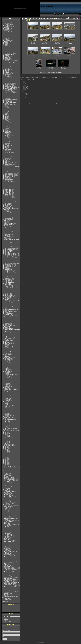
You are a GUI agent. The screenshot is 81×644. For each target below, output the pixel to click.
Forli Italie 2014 (8, 218)
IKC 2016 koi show (8, 542)
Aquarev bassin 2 (8, 190)
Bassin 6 (7, 48)
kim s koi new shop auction (10, 579)
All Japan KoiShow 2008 (9, 467)
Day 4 (6, 436)
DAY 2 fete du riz (8, 245)
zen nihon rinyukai (9, 338)
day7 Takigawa (8, 286)
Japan (5, 242)
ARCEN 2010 (7, 475)
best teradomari (8, 299)
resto (6, 39)
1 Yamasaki (8, 394)
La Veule (6, 545)
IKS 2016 (6, 539)
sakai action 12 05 (9, 78)
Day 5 (6, 429)
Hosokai (6, 345)
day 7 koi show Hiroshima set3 (11, 263)
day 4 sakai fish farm (9, 289)
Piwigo (43, 643)
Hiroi (6, 304)
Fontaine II (8, 132)
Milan (5, 222)
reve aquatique (8, 40)
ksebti (6, 126)
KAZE (6, 346)
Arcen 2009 (7, 474)
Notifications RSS (7, 622)
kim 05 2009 (7, 69)
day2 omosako (8, 281)
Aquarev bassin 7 (8, 196)
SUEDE (6, 154)
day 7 (6, 419)
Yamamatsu (8, 386)
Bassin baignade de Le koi (10, 208)
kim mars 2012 (7, 564)
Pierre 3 (6, 161)
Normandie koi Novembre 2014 (11, 586)
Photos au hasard (7, 608)
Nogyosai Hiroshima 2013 (10, 426)
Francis (6, 168)
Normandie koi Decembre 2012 (11, 569)
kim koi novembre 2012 (10, 88)
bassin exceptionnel (9, 201)
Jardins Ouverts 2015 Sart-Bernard (12, 240)
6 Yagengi (8, 409)
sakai (6, 320)
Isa (5, 308)
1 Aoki (7, 404)
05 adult (7, 531)
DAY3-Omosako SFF (9, 295)
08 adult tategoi (9, 534)
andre (6, 108)
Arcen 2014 (7, 519)
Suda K (6, 352)
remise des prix (8, 503)
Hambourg (6, 599)
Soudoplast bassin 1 (9, 180)
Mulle (6, 71)
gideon (6, 118)
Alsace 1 (7, 177)
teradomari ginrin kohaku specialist (12, 334)
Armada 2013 (7, 234)
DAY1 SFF (7, 293)
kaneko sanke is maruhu (10, 311)
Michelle (6, 130)
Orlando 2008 (7, 494)
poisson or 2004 (8, 73)
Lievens (6, 57)
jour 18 (6, 456)
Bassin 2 (7, 43)
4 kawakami (8, 397)
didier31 (6, 116)
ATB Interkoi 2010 (8, 476)
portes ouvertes (8, 594)
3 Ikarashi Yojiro (9, 406)
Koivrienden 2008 (8, 52)
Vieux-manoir (8, 98)
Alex (6, 107)
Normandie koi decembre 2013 (11, 582)
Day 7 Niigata (8, 376)
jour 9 (6, 465)
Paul (6, 160)
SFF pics (7, 332)
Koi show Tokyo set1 (9, 264)
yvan (6, 146)
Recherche (6, 620)
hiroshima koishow (9, 305)
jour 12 (6, 450)
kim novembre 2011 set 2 (10, 556)
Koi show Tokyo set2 (9, 265)
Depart (7, 422)
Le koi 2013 (7, 575)
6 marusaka (8, 400)
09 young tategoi (9, 535)
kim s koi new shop (8, 578)
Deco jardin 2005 (8, 236)
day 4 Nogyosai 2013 (9, 424)
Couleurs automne (8, 296)
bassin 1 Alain (8, 35)
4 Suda (7, 407)
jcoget (6, 122)
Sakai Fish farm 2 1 (9, 272)
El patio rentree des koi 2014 (10, 585)
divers (6, 68)
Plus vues (6, 607)
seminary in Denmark (9, 224)
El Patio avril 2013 (8, 574)
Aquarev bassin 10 (9, 198)
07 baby (7, 533)
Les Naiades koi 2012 (9, 84)
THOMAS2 (7, 156)
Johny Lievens (8, 150)
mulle (5, 563)
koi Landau (7, 38)
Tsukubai (6, 356)
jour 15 (6, 453)
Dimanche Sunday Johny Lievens (12, 232)
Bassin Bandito (8, 49)
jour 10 (6, 447)
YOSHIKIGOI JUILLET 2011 (11, 81)
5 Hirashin (7, 399)
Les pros (6, 94)
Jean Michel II (8, 124)
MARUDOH (8, 378)
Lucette (6, 127)
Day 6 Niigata (8, 371)
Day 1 (6, 432)
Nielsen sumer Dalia (9, 176)
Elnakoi (6, 55)
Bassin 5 (7, 47)
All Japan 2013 (7, 414)
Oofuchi (6, 349)
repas (6, 50)
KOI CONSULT (8, 153)
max (6, 129)
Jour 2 (6, 393)
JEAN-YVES (7, 56)
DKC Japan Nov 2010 (9, 297)
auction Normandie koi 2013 (11, 167)
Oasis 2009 (7, 554)
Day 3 (6, 435)
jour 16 (6, 454)
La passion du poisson (10, 162)
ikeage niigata (8, 307)
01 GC (7, 527)
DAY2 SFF (7, 294)
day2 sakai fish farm (10, 282)
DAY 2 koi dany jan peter (10, 246)
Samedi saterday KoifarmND (11, 230)
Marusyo (7, 368)
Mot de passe (5, 634)
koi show (5, 466)
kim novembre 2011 (8, 555)
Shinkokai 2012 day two (9, 497)
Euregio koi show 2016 (9, 541)
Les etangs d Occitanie (9, 573)
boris (6, 111)
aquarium (7, 501)
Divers (5, 221)
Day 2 (6, 434)
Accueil (25, 18)
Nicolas (6, 170)
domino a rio (7, 547)
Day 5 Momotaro (8, 257)
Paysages (6, 546)
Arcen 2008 (7, 473)
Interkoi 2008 (7, 483)
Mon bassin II (8, 136)
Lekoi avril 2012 (7, 565)
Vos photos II (7, 145)
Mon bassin (7, 131)
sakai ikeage (7, 323)
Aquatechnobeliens (8, 33)
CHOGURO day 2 (9, 342)
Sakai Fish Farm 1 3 (9, 271)
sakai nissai (7, 324)
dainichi (6, 300)
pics (6, 487)
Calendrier (6, 611)
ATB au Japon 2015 (8, 438)
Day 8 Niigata (8, 381)
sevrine (6, 142)
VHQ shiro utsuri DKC (9, 337)
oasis (6, 96)
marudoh (7, 312)
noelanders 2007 (8, 216)
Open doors (6, 550)
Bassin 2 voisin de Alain (10, 36)
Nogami (7, 365)
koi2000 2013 (7, 507)
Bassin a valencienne (9, 184)
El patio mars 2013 (8, 572)
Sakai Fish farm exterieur (10, 274)
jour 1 (6, 392)
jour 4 (6, 459)
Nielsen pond (8, 155)
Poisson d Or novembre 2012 (11, 87)
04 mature (7, 530)
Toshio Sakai (7, 354)
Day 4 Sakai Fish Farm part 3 (11, 256)
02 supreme (8, 528)
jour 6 (6, 461)
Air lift (5, 226)
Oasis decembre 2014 (9, 587)
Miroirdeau (7, 95)
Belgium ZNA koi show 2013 (10, 514)
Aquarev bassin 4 (8, 192)
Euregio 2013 (7, 509)
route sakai (7, 267)
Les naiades (7, 227)
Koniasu (7, 383)
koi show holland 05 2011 (10, 491)
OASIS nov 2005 (8, 72)
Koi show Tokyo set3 (9, 266)
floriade (6, 237)
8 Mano (7, 411)
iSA (6, 374)
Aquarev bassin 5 (8, 193)
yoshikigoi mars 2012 (9, 83)
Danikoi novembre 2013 (10, 93)
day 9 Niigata (8, 387)
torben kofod (7, 163)
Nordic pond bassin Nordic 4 (11, 173)
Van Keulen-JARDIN (9, 166)
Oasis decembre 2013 (9, 581)
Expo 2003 (7, 212)
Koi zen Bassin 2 (8, 182)
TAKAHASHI (7, 353)
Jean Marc (7, 169)
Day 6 (6, 425)
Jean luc (7, 159)
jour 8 (6, 464)
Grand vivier (7, 120)
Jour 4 (6, 412)
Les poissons (7, 22)
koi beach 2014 (7, 521)
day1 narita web (8, 278)
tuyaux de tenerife (8, 225)
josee (6, 125)
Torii (5, 355)
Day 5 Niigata (8, 366)
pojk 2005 (7, 77)
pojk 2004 (7, 76)
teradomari (7, 333)
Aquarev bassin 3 (8, 191)
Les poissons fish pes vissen (10, 67)
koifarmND (7, 100)
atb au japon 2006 (8, 243)
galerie (6, 117)
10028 (6, 186)
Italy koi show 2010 (8, 485)
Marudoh (7, 384)
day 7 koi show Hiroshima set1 (11, 261)
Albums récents (7, 610)
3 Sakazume (8, 396)
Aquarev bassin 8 (8, 197)
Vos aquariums (7, 27)
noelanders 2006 (8, 215)
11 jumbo (7, 537)
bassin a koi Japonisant (10, 185)
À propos (5, 621)
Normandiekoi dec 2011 (9, 561)
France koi (7, 101)
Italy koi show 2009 (8, 484)
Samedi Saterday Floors (10, 229)
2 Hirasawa (8, 395)
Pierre (6, 139)
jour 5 (6, 413)
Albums (10, 18)
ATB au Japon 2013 (8, 417)
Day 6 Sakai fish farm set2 (10, 260)
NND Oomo (8, 364)
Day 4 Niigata (8, 360)
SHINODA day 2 (8, 351)
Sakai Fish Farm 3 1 (9, 273)
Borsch (6, 178)
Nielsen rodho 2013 (9, 165)
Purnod (6, 140)
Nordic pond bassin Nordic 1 (11, 174)
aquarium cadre (8, 30)
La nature (6, 544)
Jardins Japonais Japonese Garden (11, 596)
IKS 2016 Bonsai (8, 219)
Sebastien (7, 158)
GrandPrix (7, 526)
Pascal (6, 137)
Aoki (6, 367)
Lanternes (6, 339)
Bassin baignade (8, 207)
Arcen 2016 (7, 543)
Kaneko (7, 377)
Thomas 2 (7, 157)
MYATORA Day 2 (8, 348)
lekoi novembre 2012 (9, 86)
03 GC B (7, 529)
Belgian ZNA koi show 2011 (10, 479)
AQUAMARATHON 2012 (9, 53)
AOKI (6, 341)
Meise (5, 103)
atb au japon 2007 (8, 277)
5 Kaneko (7, 408)
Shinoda (7, 385)
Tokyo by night (8, 275)
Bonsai (5, 210)
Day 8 (6, 427)
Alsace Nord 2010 (8, 34)
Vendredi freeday (8, 231)
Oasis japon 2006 (8, 340)
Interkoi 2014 (7, 517)
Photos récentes (7, 609)
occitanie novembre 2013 (10, 580)
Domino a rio (7, 66)
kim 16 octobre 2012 (9, 389)
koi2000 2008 (7, 490)
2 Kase (7, 405)
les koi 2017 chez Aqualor (10, 591)
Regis (6, 171)
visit (6, 513)
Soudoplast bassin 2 (9, 183)
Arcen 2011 (7, 495)
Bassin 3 (7, 45)
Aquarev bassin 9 (8, 199)
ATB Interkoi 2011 (8, 477)
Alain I (6, 106)
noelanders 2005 (8, 214)
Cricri (6, 114)
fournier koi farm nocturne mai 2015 (12, 588)
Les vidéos (6, 592)
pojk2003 (7, 75)
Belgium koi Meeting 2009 (10, 481)
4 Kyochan (8, 398)
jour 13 (6, 451)
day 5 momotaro (8, 290)
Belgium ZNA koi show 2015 (10, 525)
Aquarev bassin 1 (8, 189)
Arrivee (7, 423)
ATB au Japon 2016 (8, 445)
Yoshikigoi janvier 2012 (10, 82)
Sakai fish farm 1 (8, 269)
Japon (5, 595)
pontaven (6, 548)
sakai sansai (7, 327)
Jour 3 (6, 401)
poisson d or (7, 60)
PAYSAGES (7, 350)
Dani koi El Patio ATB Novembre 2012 (44, 18)
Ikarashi (7, 361)
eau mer (6, 25)
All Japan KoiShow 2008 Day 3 (11, 471)
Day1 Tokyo (7, 359)
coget (6, 113)
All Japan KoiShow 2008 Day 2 (11, 469)
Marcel (6, 128)
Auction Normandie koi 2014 (10, 584)
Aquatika (7, 109)
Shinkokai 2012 (7, 496)
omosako (7, 318)
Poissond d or (8, 24)
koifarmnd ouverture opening (10, 228)
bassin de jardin (7, 593)
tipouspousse (8, 143)
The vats (7, 489)
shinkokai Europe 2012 (9, 499)
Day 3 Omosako (8, 250)
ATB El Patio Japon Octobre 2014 (11, 430)
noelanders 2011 (8, 213)
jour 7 (6, 462)
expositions (6, 235)
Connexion (6, 627)
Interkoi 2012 (7, 498)
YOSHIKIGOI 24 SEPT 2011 (11, 80)
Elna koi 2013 (8, 91)
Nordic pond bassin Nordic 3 (11, 172)
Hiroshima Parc (7, 600)
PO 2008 (7, 97)
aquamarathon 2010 (8, 51)
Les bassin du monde (9, 65)
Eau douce (7, 23)
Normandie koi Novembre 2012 (11, 567)
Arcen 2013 (7, 516)
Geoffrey (7, 152)
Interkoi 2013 (7, 506)
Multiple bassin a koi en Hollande (12, 187)
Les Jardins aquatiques (10, 99)
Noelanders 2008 (8, 217)
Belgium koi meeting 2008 (10, 480)
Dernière (60, 73)
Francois (7, 148)
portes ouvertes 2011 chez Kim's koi (12, 559)
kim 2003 (7, 70)
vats (6, 512)
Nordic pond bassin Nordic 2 (11, 175)
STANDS (7, 504)
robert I (6, 141)
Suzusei (7, 379)
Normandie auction (8, 566)
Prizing (6, 511)
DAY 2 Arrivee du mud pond (11, 244)
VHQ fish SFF (8, 336)
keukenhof (6, 239)
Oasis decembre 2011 (9, 557)
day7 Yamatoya (8, 287)
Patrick (6, 151)
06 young (7, 532)
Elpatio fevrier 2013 (8, 415)
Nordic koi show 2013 (9, 515)
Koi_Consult (7, 204)
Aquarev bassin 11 (9, 200)
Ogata (7, 421)
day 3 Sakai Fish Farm (10, 288)
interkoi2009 (7, 482)
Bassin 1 (7, 42)
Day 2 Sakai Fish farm (9, 428)
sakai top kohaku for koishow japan (12, 330)
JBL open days (7, 590)
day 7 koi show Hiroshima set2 (11, 262)
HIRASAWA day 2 (9, 344)
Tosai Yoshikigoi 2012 (9, 85)
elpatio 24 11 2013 (9, 92)
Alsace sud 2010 (8, 41)
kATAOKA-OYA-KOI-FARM (11, 375)
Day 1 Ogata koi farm (9, 420)
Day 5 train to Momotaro (10, 258)
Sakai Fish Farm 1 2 (9, 270)
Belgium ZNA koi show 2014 (10, 520)
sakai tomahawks (8, 329)
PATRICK (7, 58)
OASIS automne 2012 (9, 90)
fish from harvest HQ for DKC (11, 301)
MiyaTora (7, 369)
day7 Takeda (7, 285)
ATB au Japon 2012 (8, 357)
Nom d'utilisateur (6, 631)
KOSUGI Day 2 (8, 347)
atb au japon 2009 (8, 292)
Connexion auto (7, 637)
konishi (6, 416)
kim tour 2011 (7, 552)
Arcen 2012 (7, 500)
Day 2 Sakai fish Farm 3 (10, 249)
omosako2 (7, 319)
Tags (5, 618)
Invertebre (6, 31)
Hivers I (7, 133)
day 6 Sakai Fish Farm (10, 291)
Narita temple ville (8, 444)
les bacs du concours (9, 502)
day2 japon (8, 280)
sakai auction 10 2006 (9, 79)
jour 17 (6, 455)
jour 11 (6, 449)
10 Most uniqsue (9, 536)
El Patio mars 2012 (8, 562)
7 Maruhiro (8, 410)
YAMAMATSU (8, 380)
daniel (6, 115)
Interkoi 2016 (7, 540)
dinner (6, 510)
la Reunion (6, 549)
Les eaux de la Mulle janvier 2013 (11, 61)
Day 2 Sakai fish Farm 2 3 (10, 247)
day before (7, 486)
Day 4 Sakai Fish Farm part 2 (11, 255)
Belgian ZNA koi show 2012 (10, 505)
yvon (6, 147)
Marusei (7, 363)
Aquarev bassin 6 (8, 195)
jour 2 (6, 457)
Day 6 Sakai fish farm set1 (10, 259)
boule (6, 112)
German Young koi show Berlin (11, 518)
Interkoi (6, 522)
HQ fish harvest (8, 306)
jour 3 (6, 458)
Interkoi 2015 (7, 524)
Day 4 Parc (7, 252)
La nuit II (7, 135)
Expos (5, 211)
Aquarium (6, 21)
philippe (6, 138)
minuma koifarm (8, 314)
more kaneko (7, 315)
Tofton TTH (7, 144)
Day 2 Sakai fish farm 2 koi (10, 248)
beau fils (7, 110)
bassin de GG (8, 37)
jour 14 (6, 452)
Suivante (55, 73)
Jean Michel (7, 123)
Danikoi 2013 (7, 576)
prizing (6, 488)
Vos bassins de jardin (9, 105)
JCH (6, 121)
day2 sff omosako (8, 279)
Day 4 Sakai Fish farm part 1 (11, 254)
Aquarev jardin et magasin (10, 102)
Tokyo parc (7, 276)
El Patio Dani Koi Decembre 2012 (11, 570)
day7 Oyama (7, 284)
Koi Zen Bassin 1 (8, 181)
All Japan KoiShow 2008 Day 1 (11, 468)
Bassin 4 (7, 46)
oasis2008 (6, 492)
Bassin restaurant (8, 54)
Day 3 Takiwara (8, 251)
